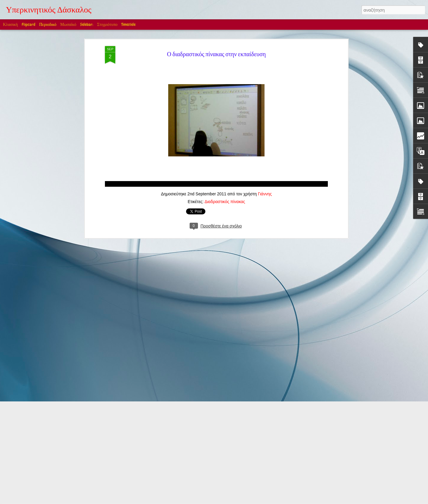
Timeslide (128, 24)
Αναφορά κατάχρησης (272, 501)
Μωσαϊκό (68, 24)
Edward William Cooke (182, 430)
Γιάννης (265, 95)
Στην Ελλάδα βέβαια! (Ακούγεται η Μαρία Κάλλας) (136, 405)
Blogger (249, 501)
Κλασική (10, 24)
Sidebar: (87, 24)
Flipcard (29, 24)
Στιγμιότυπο (107, 24)
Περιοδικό (48, 24)
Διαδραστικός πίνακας (225, 103)
